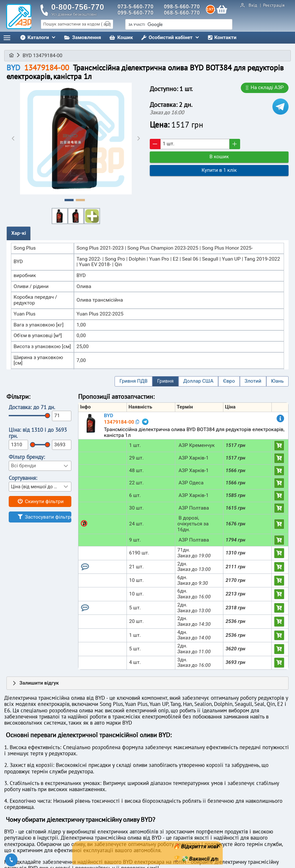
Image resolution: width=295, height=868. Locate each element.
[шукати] (179, 25)
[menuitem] (38, 38)
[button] (133, 381)
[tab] (19, 233)
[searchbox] (77, 24)
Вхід (254, 5)
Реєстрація (273, 5)
